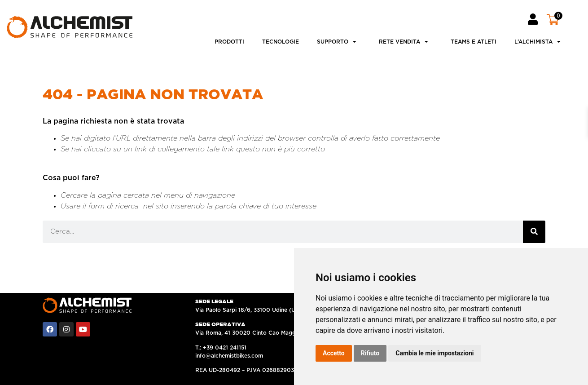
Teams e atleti (474, 42)
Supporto (339, 42)
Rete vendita (406, 42)
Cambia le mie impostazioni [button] (434, 353)
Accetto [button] (334, 353)
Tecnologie (281, 42)
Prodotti (229, 42)
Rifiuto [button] (370, 353)
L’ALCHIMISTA (540, 42)
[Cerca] (534, 232)
